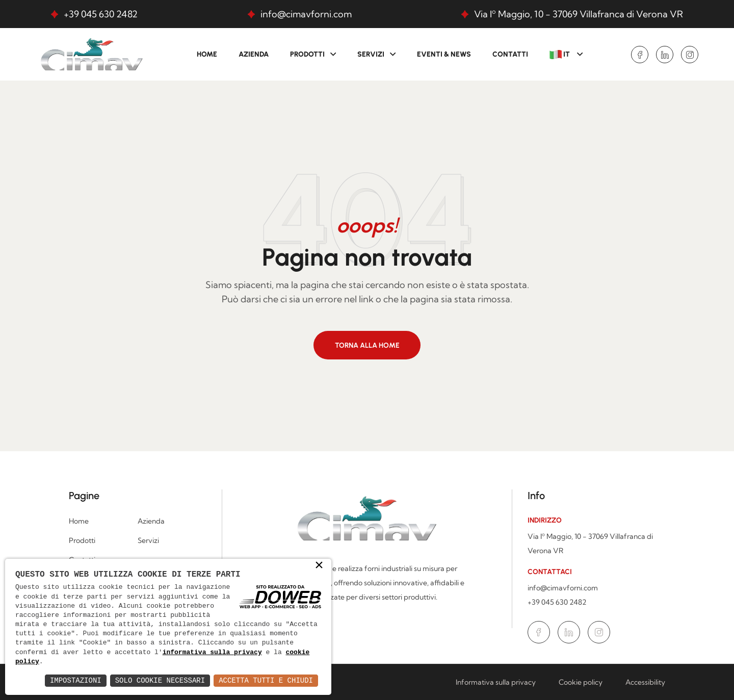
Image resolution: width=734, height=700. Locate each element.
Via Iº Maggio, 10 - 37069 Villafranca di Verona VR (579, 14)
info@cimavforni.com (306, 14)
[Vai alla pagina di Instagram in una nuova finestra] (690, 55)
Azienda (254, 54)
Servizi (371, 54)
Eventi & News (444, 54)
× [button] (319, 566)
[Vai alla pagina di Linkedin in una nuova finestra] (665, 55)
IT (560, 55)
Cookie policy (581, 682)
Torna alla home (367, 345)
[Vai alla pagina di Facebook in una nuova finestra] (640, 55)
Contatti (510, 54)
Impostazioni (76, 680)
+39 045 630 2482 (101, 14)
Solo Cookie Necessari (160, 680)
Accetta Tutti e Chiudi (266, 680)
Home (207, 54)
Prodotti (307, 54)
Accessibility (645, 682)
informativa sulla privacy (212, 653)
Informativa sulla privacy (496, 682)
